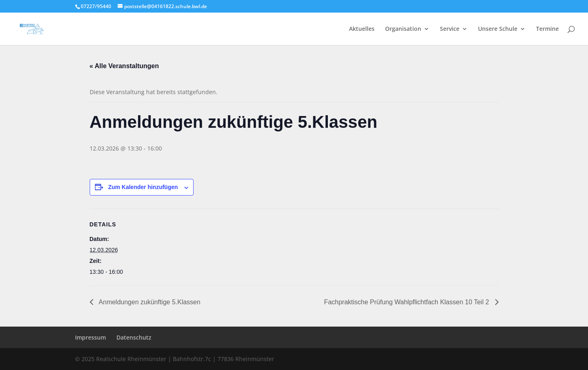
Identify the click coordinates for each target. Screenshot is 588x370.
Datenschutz (134, 337)
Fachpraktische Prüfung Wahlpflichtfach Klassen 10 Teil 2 (408, 302)
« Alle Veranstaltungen (124, 66)
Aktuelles (362, 29)
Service (450, 29)
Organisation (403, 29)
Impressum (90, 337)
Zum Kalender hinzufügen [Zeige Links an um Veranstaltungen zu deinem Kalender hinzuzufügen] (143, 187)
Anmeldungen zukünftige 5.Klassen (149, 302)
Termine (547, 29)
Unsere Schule (498, 29)
